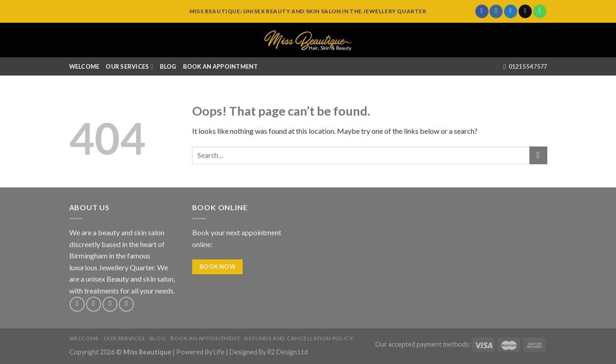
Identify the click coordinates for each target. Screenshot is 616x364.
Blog (168, 66)
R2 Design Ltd (288, 352)
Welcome (84, 66)
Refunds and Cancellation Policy (299, 338)
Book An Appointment (221, 66)
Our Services (129, 67)
